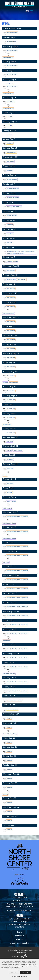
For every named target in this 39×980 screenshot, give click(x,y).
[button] (29, 11)
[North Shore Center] (20, 4)
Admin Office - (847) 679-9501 (20, 907)
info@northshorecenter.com (19, 911)
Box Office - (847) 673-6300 (20, 904)
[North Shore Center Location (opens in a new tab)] (20, 899)
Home (20, 932)
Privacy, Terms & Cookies (20, 943)
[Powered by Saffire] (24, 956)
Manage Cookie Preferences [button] (20, 977)
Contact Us (19, 936)
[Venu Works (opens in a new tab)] (20, 879)
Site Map (19, 940)
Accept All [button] (26, 972)
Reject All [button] (13, 972)
